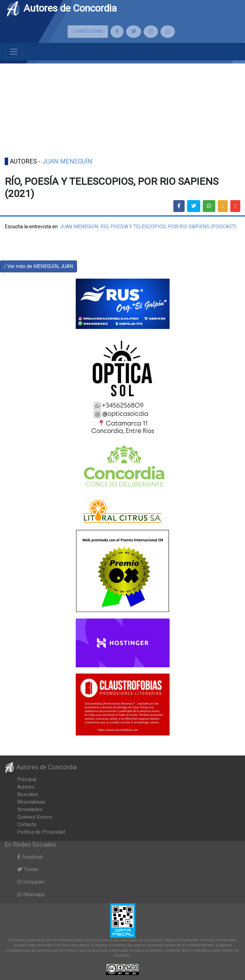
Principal (27, 779)
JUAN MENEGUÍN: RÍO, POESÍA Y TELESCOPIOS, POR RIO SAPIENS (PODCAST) (148, 227)
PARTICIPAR (88, 31)
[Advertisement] (122, 107)
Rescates (28, 794)
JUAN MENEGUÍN (67, 161)
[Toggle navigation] (14, 52)
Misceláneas (31, 802)
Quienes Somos (35, 817)
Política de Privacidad (41, 832)
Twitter (28, 869)
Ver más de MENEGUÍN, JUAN (38, 266)
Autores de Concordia (61, 8)
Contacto (27, 824)
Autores (26, 787)
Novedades (30, 809)
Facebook (30, 857)
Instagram (31, 882)
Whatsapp (31, 894)
